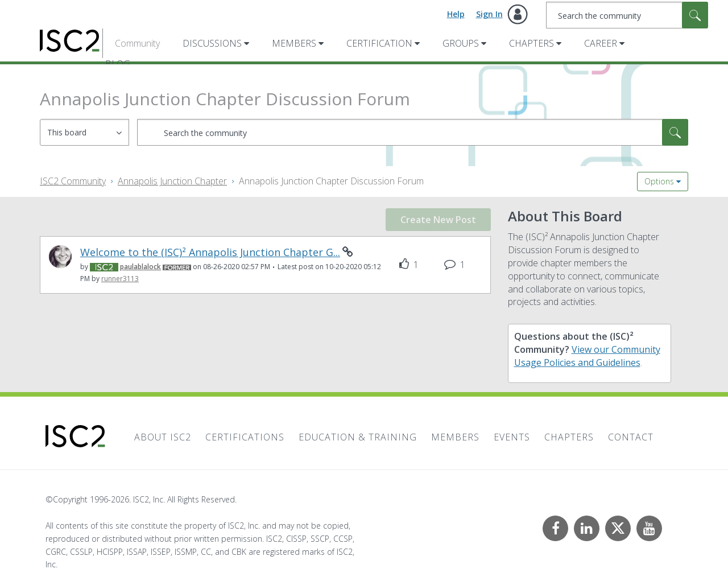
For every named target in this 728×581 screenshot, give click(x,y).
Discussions (212, 43)
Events (512, 437)
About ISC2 (163, 437)
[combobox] (627, 15)
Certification (379, 43)
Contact (631, 437)
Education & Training (358, 437)
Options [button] (659, 181)
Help (456, 14)
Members (294, 43)
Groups (461, 43)
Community (137, 43)
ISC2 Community (73, 181)
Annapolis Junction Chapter (172, 181)
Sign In (489, 14)
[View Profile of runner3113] (120, 279)
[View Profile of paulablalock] (140, 267)
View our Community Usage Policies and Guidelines (587, 356)
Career (601, 43)
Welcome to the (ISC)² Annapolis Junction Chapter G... (210, 252)
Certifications (245, 437)
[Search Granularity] (84, 132)
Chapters (531, 43)
